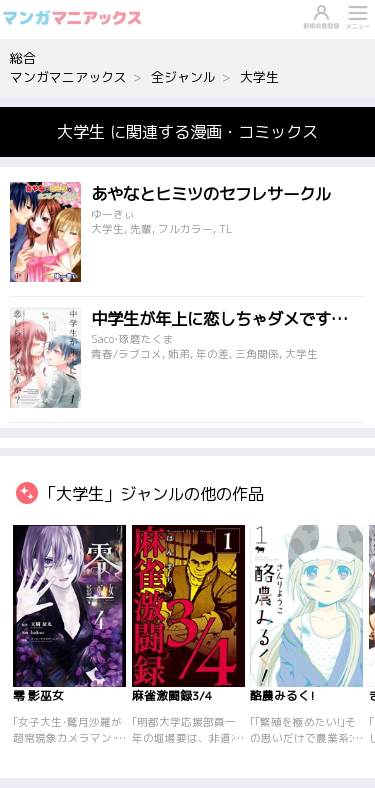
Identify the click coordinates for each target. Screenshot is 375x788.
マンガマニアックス (68, 77)
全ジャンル (183, 77)
